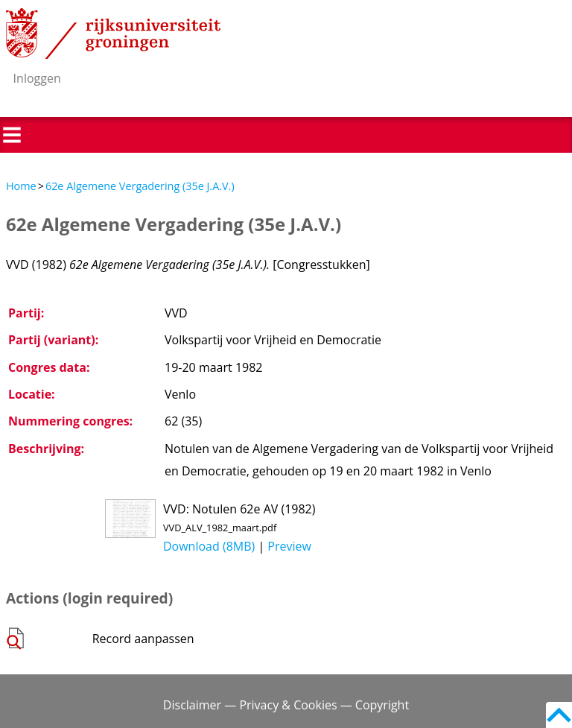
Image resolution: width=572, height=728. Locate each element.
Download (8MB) (209, 546)
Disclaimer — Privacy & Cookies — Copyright (286, 705)
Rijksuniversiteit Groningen (113, 34)
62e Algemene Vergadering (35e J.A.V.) (140, 186)
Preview (289, 546)
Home (21, 186)
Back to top (559, 715)
